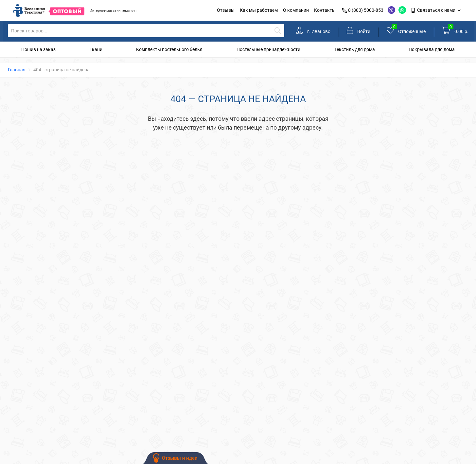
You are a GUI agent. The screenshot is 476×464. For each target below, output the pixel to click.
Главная (17, 70)
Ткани (96, 49)
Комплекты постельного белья (169, 49)
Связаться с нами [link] (434, 10)
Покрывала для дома (432, 49)
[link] (313, 31)
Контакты (325, 10)
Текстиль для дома (355, 49)
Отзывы (226, 10)
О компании (296, 10)
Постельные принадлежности (268, 49)
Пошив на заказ (38, 49)
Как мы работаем (259, 10)
